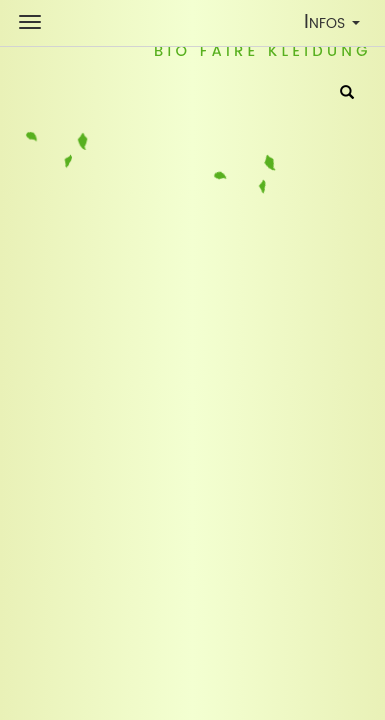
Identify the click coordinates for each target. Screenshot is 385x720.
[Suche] (347, 94)
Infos (336, 25)
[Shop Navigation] (30, 22)
